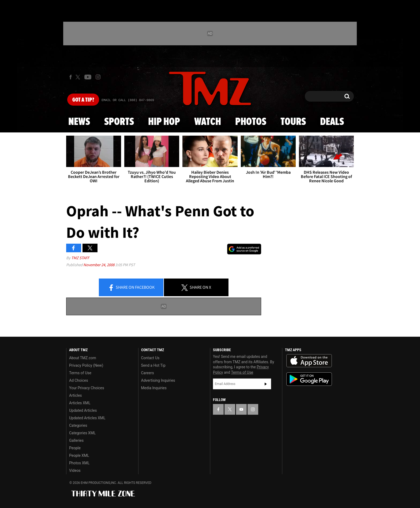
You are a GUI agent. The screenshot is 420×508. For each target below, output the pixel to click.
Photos (251, 122)
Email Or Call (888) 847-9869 (128, 100)
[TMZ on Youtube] (88, 77)
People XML (79, 455)
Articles (76, 395)
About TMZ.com (83, 358)
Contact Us (150, 358)
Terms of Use (80, 373)
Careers (148, 373)
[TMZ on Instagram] (98, 77)
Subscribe (266, 384)
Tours (293, 122)
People (75, 448)
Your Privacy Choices (87, 388)
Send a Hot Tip (153, 365)
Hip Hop (164, 122)
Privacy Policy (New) (86, 365)
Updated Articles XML (87, 418)
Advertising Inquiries (158, 380)
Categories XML (82, 433)
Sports (119, 122)
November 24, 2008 (99, 265)
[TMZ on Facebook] (71, 77)
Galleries (76, 440)
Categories (78, 425)
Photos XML (79, 463)
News (79, 122)
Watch (208, 122)
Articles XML (80, 403)
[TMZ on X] (79, 77)
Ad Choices (79, 380)
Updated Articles (83, 410)
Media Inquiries (154, 388)
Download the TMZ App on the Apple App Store (309, 361)
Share (131, 288)
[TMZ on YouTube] (241, 409)
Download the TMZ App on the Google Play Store (309, 379)
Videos (75, 470)
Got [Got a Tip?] (83, 100)
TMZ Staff (80, 258)
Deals (332, 122)
